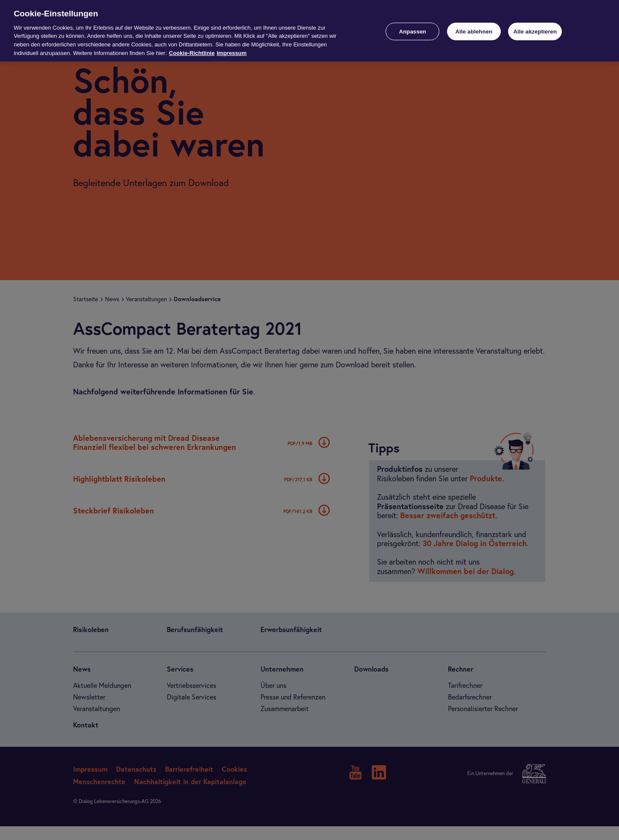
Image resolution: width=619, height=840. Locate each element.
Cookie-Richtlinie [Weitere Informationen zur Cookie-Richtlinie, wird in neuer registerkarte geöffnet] (192, 53)
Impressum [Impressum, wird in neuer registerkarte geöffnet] (231, 53)
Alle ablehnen (474, 31)
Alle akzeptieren (535, 31)
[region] (309, 31)
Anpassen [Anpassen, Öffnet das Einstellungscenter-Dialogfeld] (412, 31)
